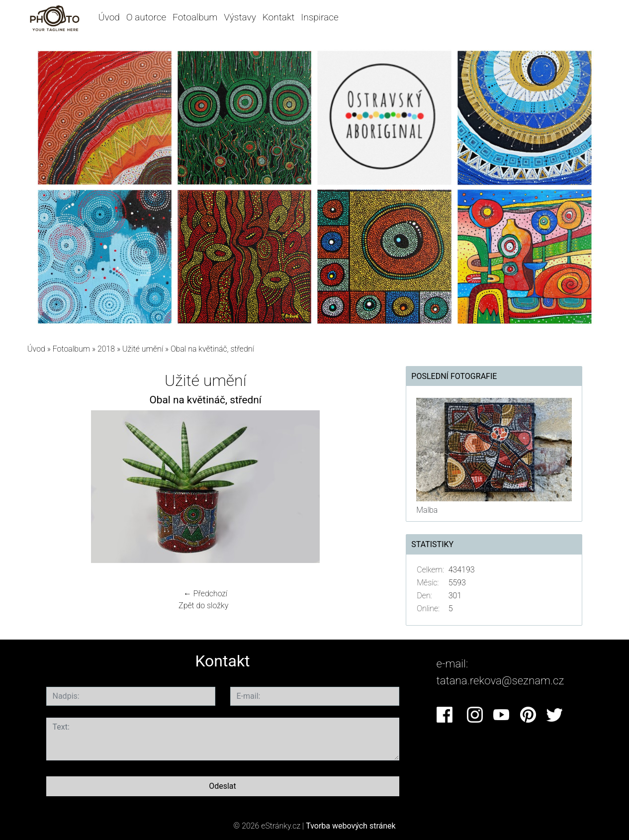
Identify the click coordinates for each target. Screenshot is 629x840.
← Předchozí (205, 594)
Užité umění (143, 349)
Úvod (109, 17)
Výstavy (240, 17)
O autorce (146, 17)
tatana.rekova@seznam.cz (500, 680)
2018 (106, 349)
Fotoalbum (195, 17)
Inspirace (320, 17)
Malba (427, 510)
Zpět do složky (203, 606)
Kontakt (279, 17)
